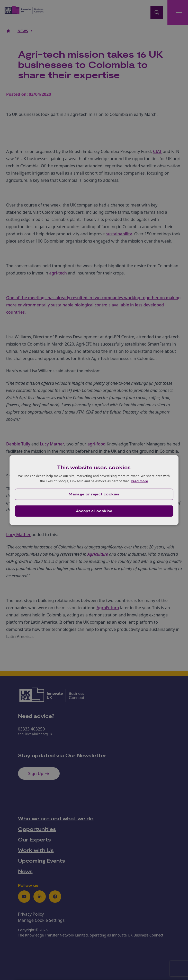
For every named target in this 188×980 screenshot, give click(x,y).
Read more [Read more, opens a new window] (139, 481)
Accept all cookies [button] (94, 511)
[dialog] (94, 490)
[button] (94, 494)
